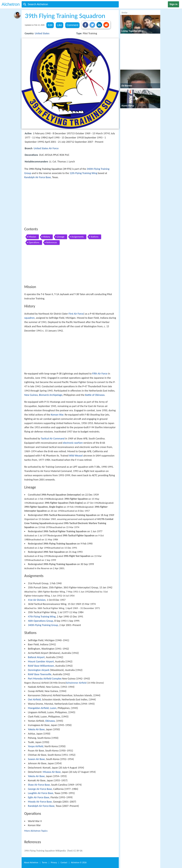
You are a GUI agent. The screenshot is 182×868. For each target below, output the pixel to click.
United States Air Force (46, 148)
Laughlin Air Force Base (40, 793)
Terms (44, 862)
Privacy (54, 862)
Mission (32, 237)
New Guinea (31, 395)
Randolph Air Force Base (38, 177)
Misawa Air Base (52, 772)
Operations (34, 242)
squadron (29, 318)
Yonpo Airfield (36, 746)
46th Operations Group (40, 621)
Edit (50, 25)
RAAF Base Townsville (40, 674)
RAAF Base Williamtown (41, 666)
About (31, 862)
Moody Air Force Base (40, 802)
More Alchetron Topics (36, 831)
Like (60, 25)
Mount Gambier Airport (41, 661)
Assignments (78, 237)
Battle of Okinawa (95, 395)
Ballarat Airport (36, 657)
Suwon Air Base (36, 759)
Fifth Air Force (100, 374)
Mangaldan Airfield (38, 708)
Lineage (61, 237)
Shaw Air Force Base (39, 785)
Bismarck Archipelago (51, 395)
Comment (72, 25)
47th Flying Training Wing (42, 616)
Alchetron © (79, 862)
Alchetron (11, 4)
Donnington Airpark (39, 670)
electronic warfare (73, 443)
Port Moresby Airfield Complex (45, 679)
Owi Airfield (34, 699)
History (47, 237)
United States (42, 33)
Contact (64, 862)
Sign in (173, 4)
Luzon (53, 708)
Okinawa (50, 721)
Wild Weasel (76, 456)
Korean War (57, 415)
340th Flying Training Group (43, 625)
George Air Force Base (40, 789)
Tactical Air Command (53, 438)
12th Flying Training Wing (83, 173)
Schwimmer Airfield (76, 683)
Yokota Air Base (36, 729)
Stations (95, 237)
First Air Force (76, 314)
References (52, 242)
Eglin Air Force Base (39, 797)
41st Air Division (37, 600)
